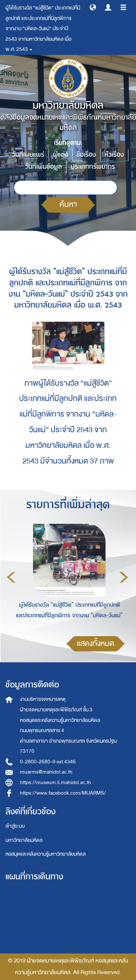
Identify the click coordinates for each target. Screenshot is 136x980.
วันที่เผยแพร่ (28, 155)
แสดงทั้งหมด (96, 644)
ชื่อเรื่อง (86, 155)
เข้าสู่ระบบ (15, 826)
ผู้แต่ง (60, 155)
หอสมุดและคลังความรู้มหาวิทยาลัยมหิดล (46, 854)
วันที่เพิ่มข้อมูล (44, 167)
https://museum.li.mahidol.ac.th (55, 782)
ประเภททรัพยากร (93, 167)
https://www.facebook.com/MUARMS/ (63, 793)
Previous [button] (11, 577)
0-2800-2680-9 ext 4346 (48, 762)
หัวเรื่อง (114, 155)
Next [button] (124, 577)
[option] (67, 576)
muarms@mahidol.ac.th (46, 772)
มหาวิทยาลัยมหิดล (24, 840)
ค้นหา (68, 204)
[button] (93, 7)
